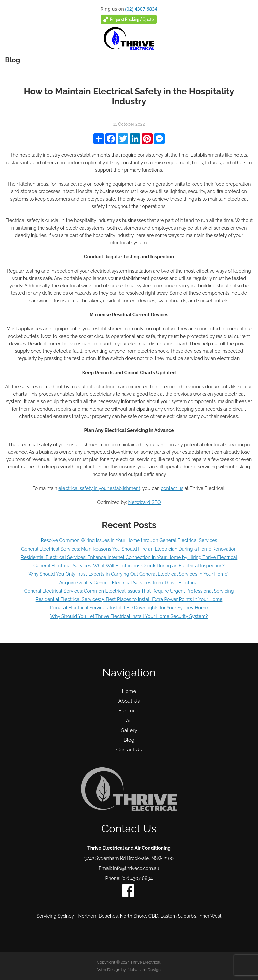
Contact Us (129, 750)
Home (129, 691)
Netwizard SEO (145, 502)
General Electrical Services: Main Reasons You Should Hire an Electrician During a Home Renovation (129, 549)
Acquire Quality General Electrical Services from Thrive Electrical (129, 583)
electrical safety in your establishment (99, 488)
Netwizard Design (144, 970)
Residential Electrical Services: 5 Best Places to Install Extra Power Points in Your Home (129, 599)
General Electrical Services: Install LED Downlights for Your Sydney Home (129, 608)
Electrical (129, 711)
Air (129, 721)
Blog (129, 740)
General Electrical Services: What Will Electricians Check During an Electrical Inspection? (129, 566)
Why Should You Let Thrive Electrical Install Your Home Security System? (129, 616)
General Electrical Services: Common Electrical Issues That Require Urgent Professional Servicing (129, 591)
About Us (129, 701)
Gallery (129, 730)
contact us (172, 488)
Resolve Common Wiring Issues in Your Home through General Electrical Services (129, 540)
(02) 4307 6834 (141, 9)
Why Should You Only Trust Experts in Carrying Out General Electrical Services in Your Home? (129, 574)
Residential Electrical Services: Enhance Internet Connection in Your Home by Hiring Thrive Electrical (129, 557)
